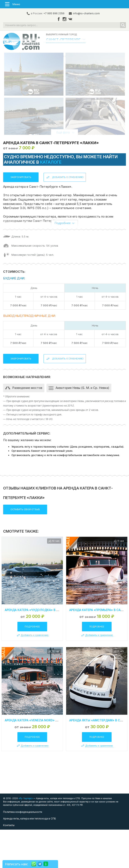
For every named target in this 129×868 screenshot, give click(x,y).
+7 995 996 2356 (54, 13)
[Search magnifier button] (123, 25)
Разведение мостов (27, 426)
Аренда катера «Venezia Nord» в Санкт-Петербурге (46, 758)
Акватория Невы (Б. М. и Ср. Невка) (82, 426)
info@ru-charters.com (86, 13)
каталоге (51, 201)
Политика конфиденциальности (23, 850)
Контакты (9, 864)
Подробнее (32, 665)
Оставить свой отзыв (25, 548)
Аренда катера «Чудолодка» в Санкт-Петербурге (46, 648)
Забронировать (21, 215)
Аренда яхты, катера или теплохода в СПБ (30, 857)
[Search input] (62, 25)
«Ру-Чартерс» (25, 837)
